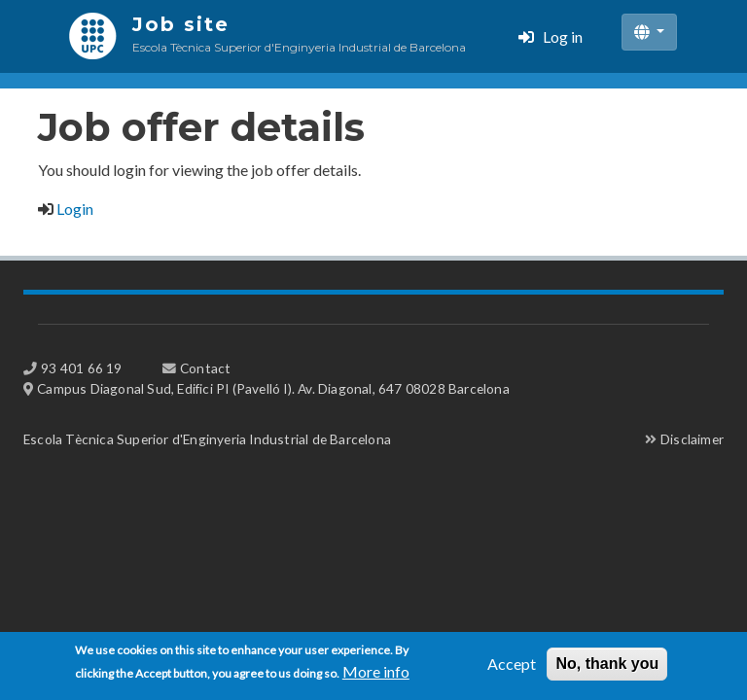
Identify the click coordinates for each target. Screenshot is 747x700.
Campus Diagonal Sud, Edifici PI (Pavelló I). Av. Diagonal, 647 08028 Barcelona (273, 388)
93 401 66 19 (81, 368)
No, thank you (607, 668)
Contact (205, 368)
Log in (563, 36)
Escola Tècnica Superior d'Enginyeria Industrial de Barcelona (207, 439)
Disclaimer (692, 439)
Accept (512, 668)
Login (75, 209)
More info (376, 676)
